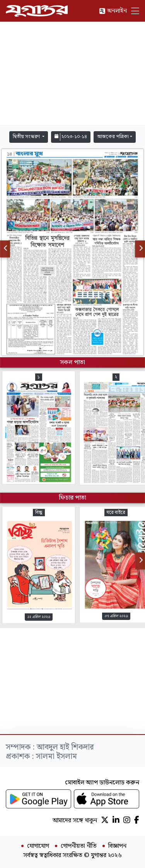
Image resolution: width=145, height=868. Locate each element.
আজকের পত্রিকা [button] (113, 137)
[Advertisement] (73, 74)
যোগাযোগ (38, 846)
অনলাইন (113, 11)
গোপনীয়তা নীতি (79, 846)
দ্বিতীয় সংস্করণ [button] (27, 137)
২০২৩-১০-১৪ (71, 137)
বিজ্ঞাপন (117, 846)
